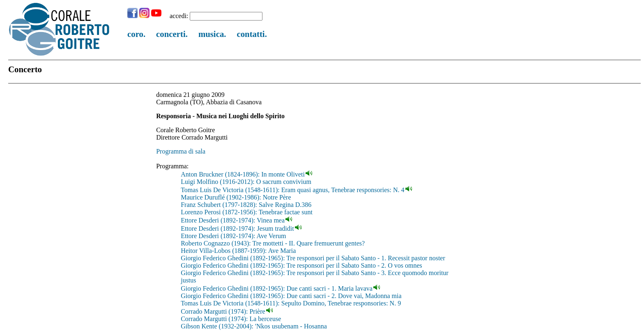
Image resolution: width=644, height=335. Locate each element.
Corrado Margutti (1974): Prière (223, 311)
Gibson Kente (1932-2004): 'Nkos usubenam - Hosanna (254, 326)
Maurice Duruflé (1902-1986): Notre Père (236, 197)
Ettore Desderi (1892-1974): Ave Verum (233, 236)
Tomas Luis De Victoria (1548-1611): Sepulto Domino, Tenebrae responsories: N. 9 (291, 303)
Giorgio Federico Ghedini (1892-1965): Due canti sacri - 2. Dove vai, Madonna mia (291, 296)
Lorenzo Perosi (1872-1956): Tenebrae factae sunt (247, 212)
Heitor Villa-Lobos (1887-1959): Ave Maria (238, 251)
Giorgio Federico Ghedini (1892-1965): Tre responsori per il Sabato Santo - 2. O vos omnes (301, 265)
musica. (212, 34)
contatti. (252, 34)
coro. (136, 34)
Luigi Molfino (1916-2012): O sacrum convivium (246, 182)
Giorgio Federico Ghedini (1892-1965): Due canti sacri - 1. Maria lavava (277, 288)
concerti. (172, 34)
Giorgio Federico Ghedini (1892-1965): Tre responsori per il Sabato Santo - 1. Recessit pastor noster (313, 258)
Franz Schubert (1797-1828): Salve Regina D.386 (246, 205)
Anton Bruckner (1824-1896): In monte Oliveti (243, 174)
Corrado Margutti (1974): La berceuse (231, 319)
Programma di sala (181, 151)
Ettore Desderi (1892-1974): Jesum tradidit (237, 228)
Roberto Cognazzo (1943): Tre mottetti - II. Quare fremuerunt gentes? (273, 243)
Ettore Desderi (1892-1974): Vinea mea (233, 220)
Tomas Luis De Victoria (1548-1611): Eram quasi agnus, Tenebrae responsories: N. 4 (292, 190)
